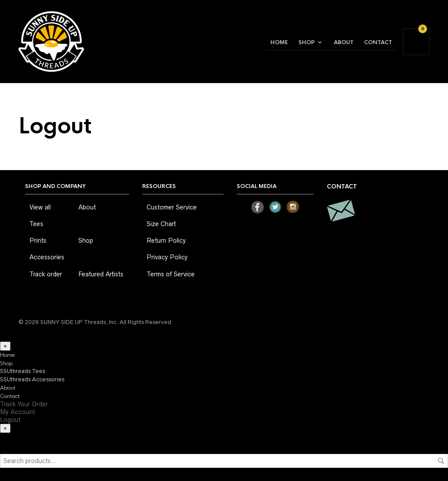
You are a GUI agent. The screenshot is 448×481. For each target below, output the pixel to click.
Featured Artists (101, 274)
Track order (46, 274)
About (344, 42)
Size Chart (161, 224)
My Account (17, 412)
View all (40, 207)
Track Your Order (24, 404)
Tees (36, 224)
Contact (378, 42)
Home (279, 42)
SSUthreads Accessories (32, 379)
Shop (306, 42)
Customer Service (172, 207)
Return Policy (166, 240)
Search (441, 461)
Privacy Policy (167, 257)
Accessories (47, 257)
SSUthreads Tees (23, 371)
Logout (10, 420)
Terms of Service (171, 274)
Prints (38, 240)
